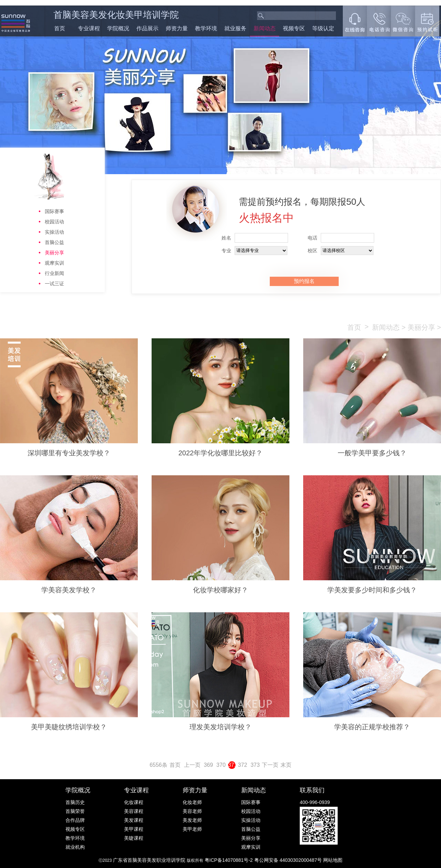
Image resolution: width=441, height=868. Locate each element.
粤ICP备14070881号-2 (229, 860)
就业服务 (235, 28)
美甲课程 (134, 829)
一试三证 (54, 284)
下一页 (270, 765)
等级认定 (323, 28)
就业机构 (75, 847)
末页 (286, 765)
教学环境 (206, 28)
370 (221, 765)
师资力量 (177, 28)
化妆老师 (192, 802)
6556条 (158, 765)
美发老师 (192, 820)
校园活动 (54, 222)
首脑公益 (54, 242)
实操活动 (54, 232)
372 (243, 765)
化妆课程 (134, 802)
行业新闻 (54, 273)
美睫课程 (134, 838)
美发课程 (134, 820)
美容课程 (134, 811)
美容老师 (192, 811)
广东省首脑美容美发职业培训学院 (149, 860)
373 (255, 765)
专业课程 (89, 28)
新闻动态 (265, 28)
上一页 (192, 765)
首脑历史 (75, 802)
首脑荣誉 (75, 811)
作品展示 (147, 28)
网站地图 (333, 860)
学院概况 (118, 28)
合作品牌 (75, 820)
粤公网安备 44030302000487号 (289, 860)
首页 (60, 28)
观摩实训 (54, 263)
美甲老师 (192, 829)
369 (209, 765)
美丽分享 (54, 253)
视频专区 (294, 28)
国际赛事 (54, 211)
